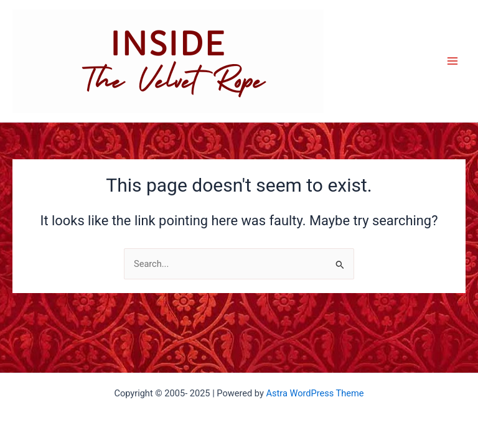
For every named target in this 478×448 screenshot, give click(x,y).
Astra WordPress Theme (315, 393)
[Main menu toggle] (452, 61)
